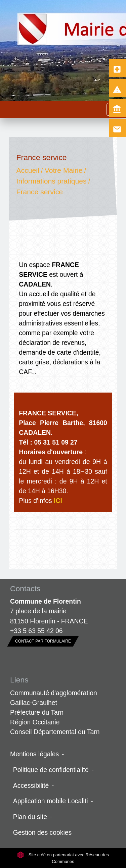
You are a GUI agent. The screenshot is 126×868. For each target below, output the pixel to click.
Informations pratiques (52, 181)
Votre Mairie (64, 171)
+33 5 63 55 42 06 (36, 631)
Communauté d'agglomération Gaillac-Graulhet (54, 698)
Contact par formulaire (43, 641)
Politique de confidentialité (51, 770)
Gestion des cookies (42, 832)
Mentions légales (34, 754)
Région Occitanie (35, 722)
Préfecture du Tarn (37, 712)
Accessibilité (31, 785)
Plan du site (30, 817)
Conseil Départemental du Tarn (55, 732)
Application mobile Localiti (51, 801)
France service (40, 192)
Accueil (28, 171)
